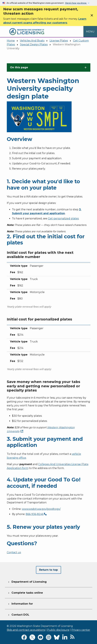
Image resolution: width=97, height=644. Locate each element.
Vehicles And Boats (32, 41)
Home (11, 41)
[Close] (92, 16)
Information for (20, 603)
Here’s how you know (76, 3)
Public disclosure (58, 630)
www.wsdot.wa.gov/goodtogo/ (41, 509)
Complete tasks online (25, 592)
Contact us (14, 552)
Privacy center (81, 630)
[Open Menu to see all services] (90, 32)
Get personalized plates (63, 219)
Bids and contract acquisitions (26, 630)
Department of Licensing (27, 581)
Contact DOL (18, 614)
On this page (19, 67)
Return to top (48, 570)
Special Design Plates (34, 44)
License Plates (59, 41)
